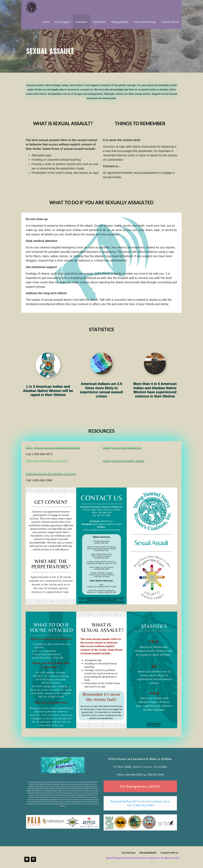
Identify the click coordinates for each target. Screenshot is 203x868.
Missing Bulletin (120, 22)
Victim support (62, 22)
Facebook (27, 859)
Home (46, 22)
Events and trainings (145, 22)
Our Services (129, 853)
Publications (99, 22)
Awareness (81, 22)
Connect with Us (170, 22)
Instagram (33, 859)
